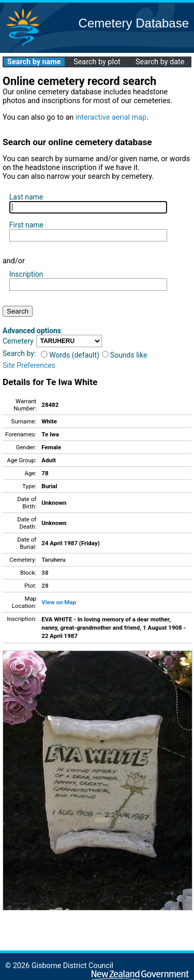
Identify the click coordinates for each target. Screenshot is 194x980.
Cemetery (18, 341)
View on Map (59, 602)
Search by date (160, 62)
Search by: (19, 353)
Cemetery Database (134, 23)
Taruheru (53, 560)
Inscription (26, 274)
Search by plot (97, 62)
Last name (26, 197)
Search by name (34, 62)
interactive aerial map (111, 117)
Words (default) (70, 355)
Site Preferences (29, 365)
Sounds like (125, 355)
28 (45, 586)
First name (26, 225)
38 (45, 573)
